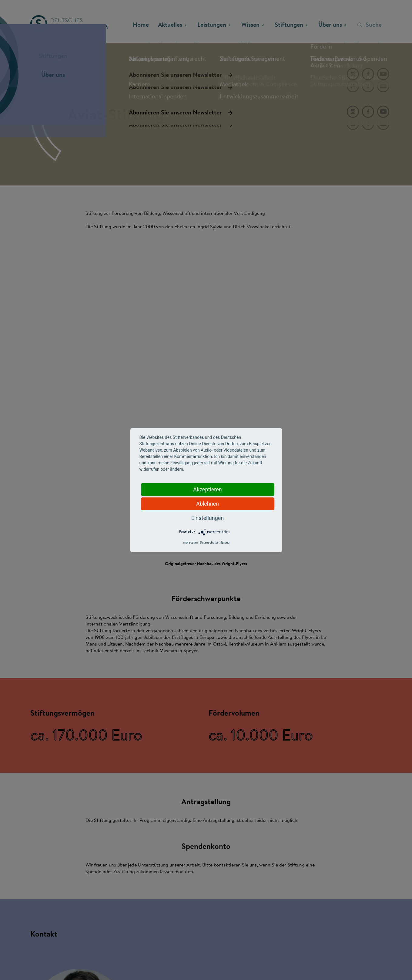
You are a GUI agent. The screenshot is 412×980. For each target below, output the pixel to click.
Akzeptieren (208, 489)
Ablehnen (208, 504)
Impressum (190, 543)
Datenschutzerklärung (215, 543)
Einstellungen (208, 518)
